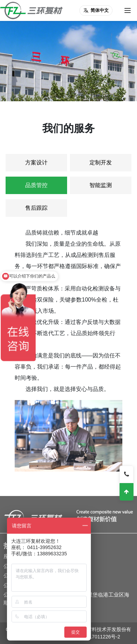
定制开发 (101, 162)
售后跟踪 (36, 208)
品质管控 (36, 185)
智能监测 (101, 185)
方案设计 (36, 162)
